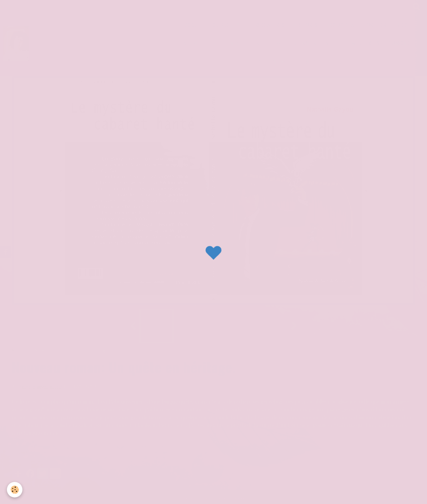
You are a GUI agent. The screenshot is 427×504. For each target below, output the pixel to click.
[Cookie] (15, 490)
